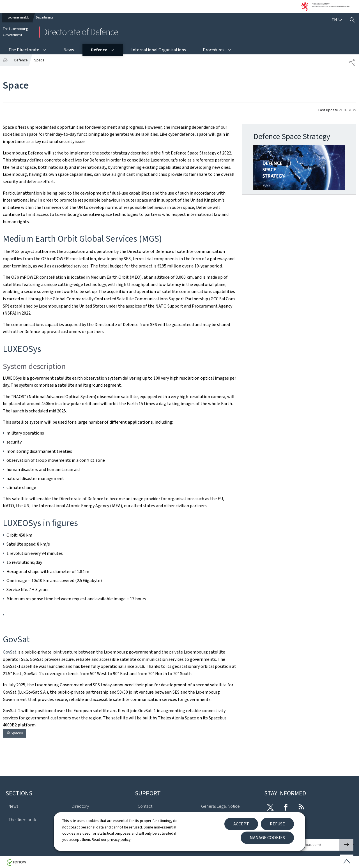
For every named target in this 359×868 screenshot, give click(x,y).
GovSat (10, 652)
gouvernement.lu (19, 18)
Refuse (277, 824)
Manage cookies (267, 838)
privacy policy (119, 840)
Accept (241, 824)
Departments (45, 18)
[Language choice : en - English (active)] (337, 20)
